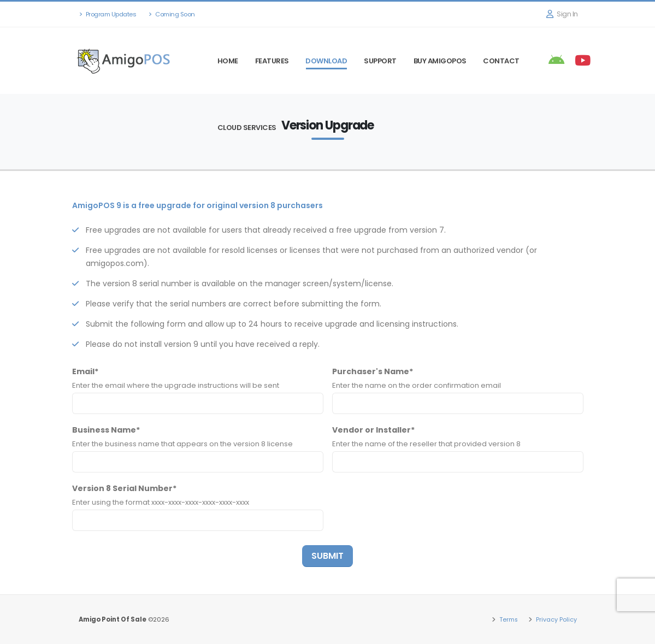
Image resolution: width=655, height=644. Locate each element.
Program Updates (108, 14)
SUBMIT (327, 556)
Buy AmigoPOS (440, 61)
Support (380, 61)
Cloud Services (247, 128)
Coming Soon (172, 14)
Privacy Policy (556, 619)
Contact (501, 61)
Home (228, 61)
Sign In (562, 14)
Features (272, 61)
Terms (508, 619)
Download (326, 61)
